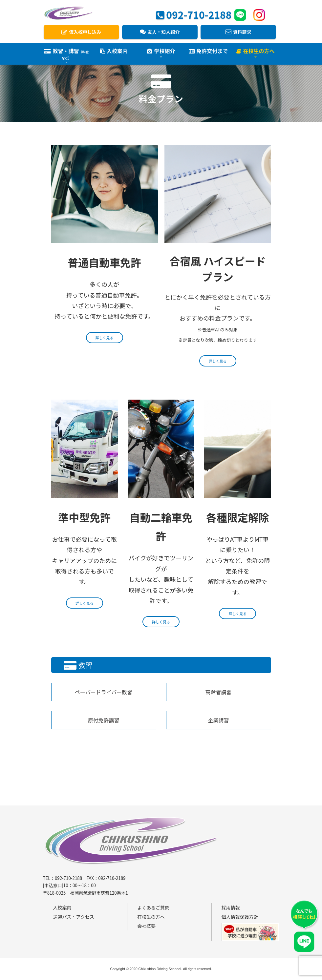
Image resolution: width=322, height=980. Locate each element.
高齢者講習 (218, 692)
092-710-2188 (194, 14)
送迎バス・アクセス (74, 917)
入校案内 (114, 52)
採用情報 (231, 907)
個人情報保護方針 (240, 917)
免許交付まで (208, 52)
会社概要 (146, 926)
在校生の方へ (151, 917)
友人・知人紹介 (160, 32)
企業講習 (218, 720)
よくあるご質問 (153, 907)
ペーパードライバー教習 (104, 692)
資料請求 (238, 32)
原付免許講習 (103, 720)
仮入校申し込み (81, 32)
